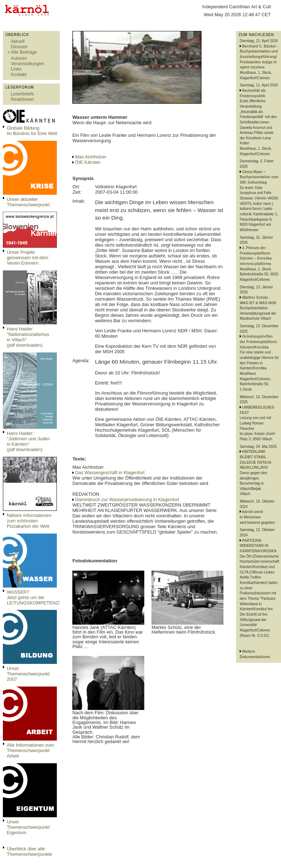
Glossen (19, 47)
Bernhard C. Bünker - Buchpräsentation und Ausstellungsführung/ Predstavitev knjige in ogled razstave (259, 57)
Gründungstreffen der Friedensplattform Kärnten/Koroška (258, 342)
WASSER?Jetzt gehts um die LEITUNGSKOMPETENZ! (33, 597)
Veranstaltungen (28, 64)
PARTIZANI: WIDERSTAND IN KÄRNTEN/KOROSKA (258, 546)
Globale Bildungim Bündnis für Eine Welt (32, 131)
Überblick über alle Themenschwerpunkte (30, 851)
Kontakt (19, 74)
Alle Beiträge (24, 52)
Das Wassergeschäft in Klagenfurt (110, 473)
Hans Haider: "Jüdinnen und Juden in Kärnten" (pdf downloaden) (28, 441)
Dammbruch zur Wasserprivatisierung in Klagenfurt (127, 500)
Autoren (19, 58)
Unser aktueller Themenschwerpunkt (28, 202)
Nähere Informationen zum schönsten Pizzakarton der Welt (29, 521)
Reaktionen (22, 99)
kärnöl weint (253, 512)
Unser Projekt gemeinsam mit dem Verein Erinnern (28, 258)
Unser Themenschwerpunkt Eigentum (28, 827)
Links (16, 69)
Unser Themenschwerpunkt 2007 (28, 674)
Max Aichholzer (91, 157)
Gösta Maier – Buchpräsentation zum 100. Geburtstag (259, 177)
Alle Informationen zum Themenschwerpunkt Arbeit (30, 750)
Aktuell (18, 41)
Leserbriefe (22, 94)
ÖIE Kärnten (88, 162)
